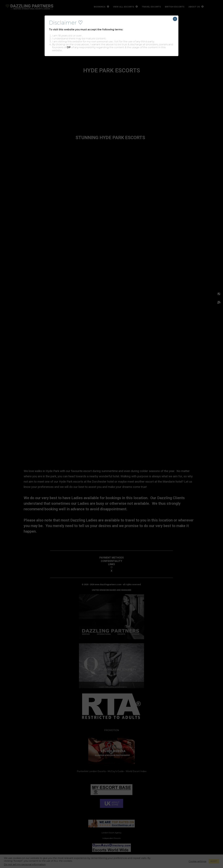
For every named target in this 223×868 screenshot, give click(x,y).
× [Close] (175, 19)
